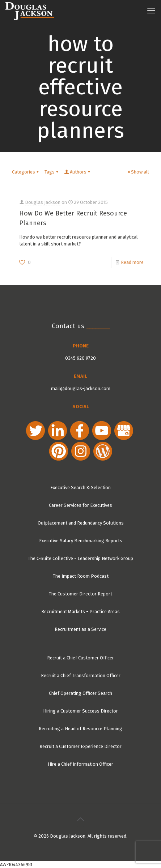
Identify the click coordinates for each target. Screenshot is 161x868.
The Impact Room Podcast (81, 576)
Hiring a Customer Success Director (80, 711)
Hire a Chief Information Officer (80, 764)
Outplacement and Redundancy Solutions (81, 523)
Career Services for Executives (80, 505)
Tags (52, 172)
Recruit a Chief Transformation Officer (81, 675)
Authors (78, 172)
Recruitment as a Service (80, 629)
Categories (26, 172)
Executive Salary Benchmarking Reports (81, 541)
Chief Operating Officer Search (80, 693)
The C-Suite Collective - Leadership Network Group (80, 558)
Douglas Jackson (43, 202)
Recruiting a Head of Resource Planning (80, 729)
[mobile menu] (151, 11)
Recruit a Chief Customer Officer (80, 658)
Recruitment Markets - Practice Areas (80, 612)
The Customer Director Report (80, 594)
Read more (132, 262)
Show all (138, 172)
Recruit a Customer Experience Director (80, 746)
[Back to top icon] (81, 819)
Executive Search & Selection (80, 488)
